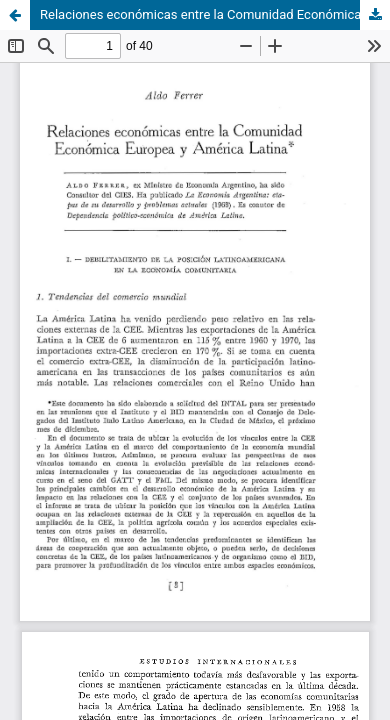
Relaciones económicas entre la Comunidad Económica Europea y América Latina (215, 14)
